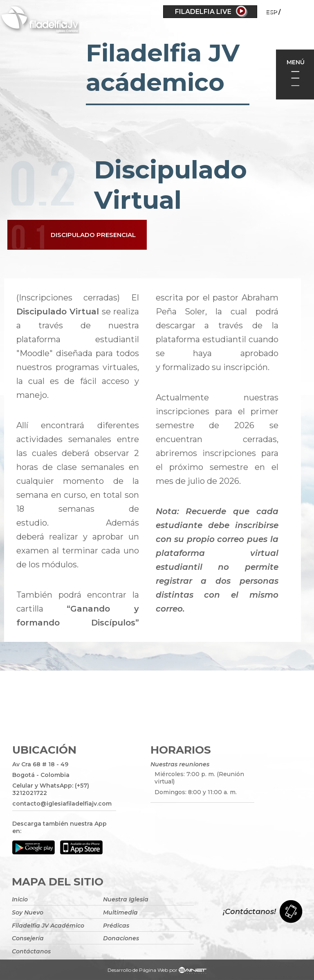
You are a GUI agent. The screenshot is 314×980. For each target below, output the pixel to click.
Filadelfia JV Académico (48, 926)
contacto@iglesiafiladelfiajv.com (62, 804)
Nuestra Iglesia (126, 899)
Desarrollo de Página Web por (157, 971)
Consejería (28, 938)
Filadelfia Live (203, 12)
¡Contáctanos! (249, 912)
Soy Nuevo (28, 912)
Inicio (20, 899)
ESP (271, 11)
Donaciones (121, 938)
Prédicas (116, 926)
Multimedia (120, 912)
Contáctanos (31, 951)
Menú (296, 62)
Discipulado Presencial (93, 235)
